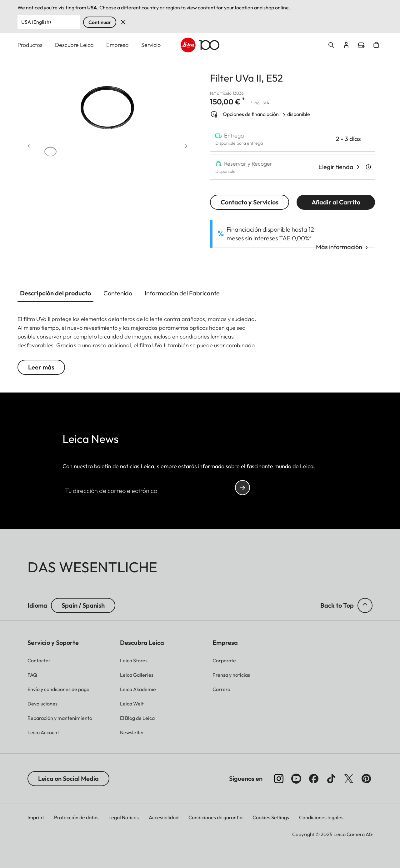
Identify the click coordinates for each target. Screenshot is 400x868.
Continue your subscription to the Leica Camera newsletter (242, 488)
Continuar (100, 22)
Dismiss (123, 22)
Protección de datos (76, 817)
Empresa (117, 45)
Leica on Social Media (68, 778)
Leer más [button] (41, 367)
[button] (50, 150)
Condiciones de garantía (215, 817)
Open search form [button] (331, 45)
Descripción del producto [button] (55, 293)
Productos (30, 45)
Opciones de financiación (251, 114)
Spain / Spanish (83, 605)
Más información (339, 247)
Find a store (361, 45)
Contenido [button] (118, 293)
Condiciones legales (321, 817)
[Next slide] (186, 147)
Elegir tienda (336, 167)
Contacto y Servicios (250, 202)
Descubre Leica (74, 45)
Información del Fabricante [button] (182, 293)
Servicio (151, 45)
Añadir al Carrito (336, 202)
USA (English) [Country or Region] (36, 22)
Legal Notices (124, 817)
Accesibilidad (164, 817)
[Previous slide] (29, 147)
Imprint (36, 817)
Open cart (376, 45)
